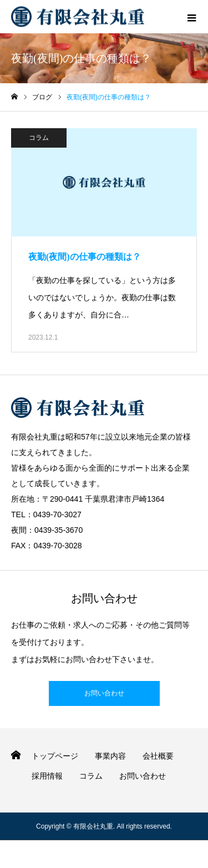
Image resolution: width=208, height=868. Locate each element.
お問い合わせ (104, 693)
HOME (16, 755)
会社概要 (158, 756)
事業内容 (110, 756)
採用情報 (47, 776)
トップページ (55, 756)
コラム (39, 138)
